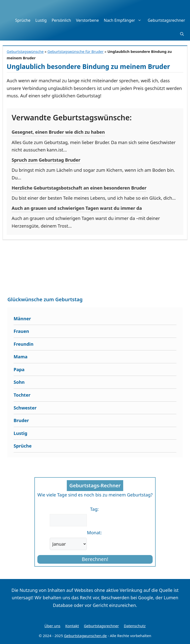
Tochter (22, 395)
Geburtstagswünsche (25, 51)
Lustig (41, 20)
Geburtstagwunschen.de (85, 636)
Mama (21, 357)
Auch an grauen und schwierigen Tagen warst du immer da (77, 208)
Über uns (52, 626)
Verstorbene (87, 20)
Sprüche (23, 20)
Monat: (95, 533)
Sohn (19, 382)
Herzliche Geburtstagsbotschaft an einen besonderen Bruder (79, 188)
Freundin (24, 344)
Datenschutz (135, 626)
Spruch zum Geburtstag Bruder (46, 160)
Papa (19, 369)
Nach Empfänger (124, 20)
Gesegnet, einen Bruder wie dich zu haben (58, 132)
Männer (22, 319)
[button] (182, 34)
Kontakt (72, 626)
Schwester (25, 408)
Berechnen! (95, 559)
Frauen (21, 331)
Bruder (21, 420)
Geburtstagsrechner (166, 20)
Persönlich (61, 20)
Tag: (94, 509)
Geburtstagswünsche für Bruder (76, 51)
